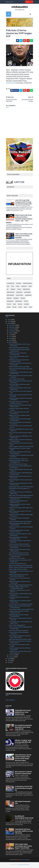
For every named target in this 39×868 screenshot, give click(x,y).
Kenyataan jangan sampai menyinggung (20, 522)
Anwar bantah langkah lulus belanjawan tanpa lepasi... (20, 424)
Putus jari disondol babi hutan (17, 564)
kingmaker (27, 293)
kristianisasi (10, 296)
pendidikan (10, 302)
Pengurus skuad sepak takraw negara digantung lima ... (20, 551)
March (11, 343)
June (11, 337)
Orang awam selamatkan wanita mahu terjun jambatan (20, 453)
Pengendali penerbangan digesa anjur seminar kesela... (20, 525)
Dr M (12, 287)
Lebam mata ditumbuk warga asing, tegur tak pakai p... (21, 370)
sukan (8, 308)
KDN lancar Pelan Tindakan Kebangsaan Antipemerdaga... (20, 441)
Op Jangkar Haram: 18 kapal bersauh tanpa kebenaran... (21, 457)
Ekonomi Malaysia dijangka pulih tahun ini (21, 586)
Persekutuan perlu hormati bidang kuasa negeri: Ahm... (20, 623)
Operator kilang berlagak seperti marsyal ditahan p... (21, 471)
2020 (9, 659)
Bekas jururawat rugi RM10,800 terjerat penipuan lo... (20, 595)
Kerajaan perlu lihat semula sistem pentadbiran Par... (19, 462)
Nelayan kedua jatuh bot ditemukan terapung (19, 520)
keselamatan (10, 293)
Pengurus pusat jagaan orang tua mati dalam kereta (20, 389)
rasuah (20, 305)
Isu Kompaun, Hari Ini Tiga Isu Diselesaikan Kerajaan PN (24, 789)
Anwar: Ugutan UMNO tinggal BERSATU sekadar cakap (21, 629)
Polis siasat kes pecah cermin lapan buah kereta (20, 427)
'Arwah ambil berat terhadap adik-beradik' (21, 605)
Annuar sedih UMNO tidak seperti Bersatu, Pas (19, 358)
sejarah (26, 305)
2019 (9, 661)
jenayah (12, 290)
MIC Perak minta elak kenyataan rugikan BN (20, 434)
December (12, 326)
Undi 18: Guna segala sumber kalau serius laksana (21, 509)
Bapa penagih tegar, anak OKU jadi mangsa (21, 487)
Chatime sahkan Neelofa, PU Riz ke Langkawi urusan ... (19, 613)
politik (9, 305)
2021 (9, 324)
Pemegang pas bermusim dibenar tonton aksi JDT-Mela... (21, 374)
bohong (18, 284)
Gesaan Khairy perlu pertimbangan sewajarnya (19, 634)
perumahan (18, 302)
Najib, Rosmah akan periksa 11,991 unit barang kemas (20, 513)
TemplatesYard (21, 860)
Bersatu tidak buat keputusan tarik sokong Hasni (19, 413)
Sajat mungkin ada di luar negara (18, 570)
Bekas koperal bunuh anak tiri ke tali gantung (19, 580)
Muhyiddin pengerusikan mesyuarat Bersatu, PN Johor (19, 532)
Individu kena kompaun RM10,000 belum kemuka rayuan (20, 474)
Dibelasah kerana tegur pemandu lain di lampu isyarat (20, 478)
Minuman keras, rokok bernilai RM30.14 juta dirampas (20, 467)
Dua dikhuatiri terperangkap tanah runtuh (24, 818)
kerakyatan (26, 290)
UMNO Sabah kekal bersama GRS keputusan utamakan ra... (18, 576)
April (11, 341)
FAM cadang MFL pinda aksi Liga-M (19, 348)
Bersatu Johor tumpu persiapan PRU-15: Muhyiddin (21, 396)
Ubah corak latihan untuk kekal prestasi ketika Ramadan (23, 236)
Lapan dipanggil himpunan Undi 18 (19, 554)
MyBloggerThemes (20, 865)
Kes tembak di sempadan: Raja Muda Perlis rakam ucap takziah (23, 728)
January (12, 658)
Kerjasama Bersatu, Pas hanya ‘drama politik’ (19, 450)
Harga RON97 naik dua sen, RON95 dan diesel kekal (20, 494)
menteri (9, 299)
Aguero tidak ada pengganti (17, 626)
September (13, 332)
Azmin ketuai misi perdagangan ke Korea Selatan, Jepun (20, 485)
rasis (14, 305)
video (20, 308)
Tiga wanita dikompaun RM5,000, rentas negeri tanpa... (20, 438)
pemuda (22, 299)
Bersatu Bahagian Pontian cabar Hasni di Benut (20, 481)
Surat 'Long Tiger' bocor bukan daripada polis (20, 393)
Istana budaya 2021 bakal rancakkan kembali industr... (19, 351)
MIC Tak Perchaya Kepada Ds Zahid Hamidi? (19, 646)
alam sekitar (10, 284)
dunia (17, 287)
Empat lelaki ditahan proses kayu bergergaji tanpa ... (18, 539)
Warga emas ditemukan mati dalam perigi (21, 566)
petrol (26, 302)
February (12, 656)
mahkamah (28, 296)
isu (7, 290)
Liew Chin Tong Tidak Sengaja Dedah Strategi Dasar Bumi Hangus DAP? (23, 203)
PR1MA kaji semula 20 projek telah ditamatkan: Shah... (19, 361)
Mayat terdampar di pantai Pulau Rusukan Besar (21, 445)
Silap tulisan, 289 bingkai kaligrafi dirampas (21, 496)
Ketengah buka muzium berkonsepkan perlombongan (20, 420)
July (10, 335)
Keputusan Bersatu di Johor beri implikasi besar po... (21, 528)
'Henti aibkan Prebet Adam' (17, 380)
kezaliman (19, 293)
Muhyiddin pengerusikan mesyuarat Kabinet (19, 599)
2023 (9, 320)
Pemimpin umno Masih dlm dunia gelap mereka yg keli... (20, 643)
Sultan (14, 308)
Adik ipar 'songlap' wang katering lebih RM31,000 (23, 742)
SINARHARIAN (11, 84)
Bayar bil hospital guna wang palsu (19, 631)
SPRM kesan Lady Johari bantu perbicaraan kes (18, 354)
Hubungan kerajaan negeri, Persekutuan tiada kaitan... (20, 400)
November (12, 328)
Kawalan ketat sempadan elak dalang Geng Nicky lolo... (19, 499)
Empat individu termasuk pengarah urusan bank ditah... (21, 573)
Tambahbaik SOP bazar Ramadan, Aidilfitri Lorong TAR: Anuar (24, 832)
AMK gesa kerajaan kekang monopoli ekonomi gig (19, 583)
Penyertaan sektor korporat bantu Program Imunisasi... (19, 403)
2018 (9, 663)
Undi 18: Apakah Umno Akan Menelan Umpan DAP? (20, 650)
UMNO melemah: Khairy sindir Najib (19, 367)
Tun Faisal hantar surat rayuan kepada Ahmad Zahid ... (20, 547)
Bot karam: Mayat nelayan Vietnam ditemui (19, 410)
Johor (19, 290)
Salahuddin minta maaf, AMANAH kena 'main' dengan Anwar (23, 713)
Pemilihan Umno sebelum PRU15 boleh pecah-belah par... (20, 653)
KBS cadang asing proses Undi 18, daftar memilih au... (21, 377)
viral (25, 308)
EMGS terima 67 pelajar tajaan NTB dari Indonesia (20, 620)
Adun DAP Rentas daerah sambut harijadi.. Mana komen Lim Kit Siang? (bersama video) (23, 758)
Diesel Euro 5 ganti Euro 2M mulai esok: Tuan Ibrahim (20, 365)
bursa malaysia (27, 284)
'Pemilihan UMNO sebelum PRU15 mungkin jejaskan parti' (19, 588)
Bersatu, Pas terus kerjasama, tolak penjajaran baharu (19, 556)
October (12, 330)
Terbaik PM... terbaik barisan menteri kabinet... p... (19, 592)
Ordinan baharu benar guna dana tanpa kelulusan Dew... (20, 407)
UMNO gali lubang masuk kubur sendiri (20, 640)
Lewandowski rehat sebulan (17, 559)
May (10, 339)
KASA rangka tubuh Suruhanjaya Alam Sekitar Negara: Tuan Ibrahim (23, 847)
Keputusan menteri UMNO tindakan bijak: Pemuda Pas (21, 516)
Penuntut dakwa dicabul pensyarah (19, 545)
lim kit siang (19, 296)
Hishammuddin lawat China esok (18, 459)
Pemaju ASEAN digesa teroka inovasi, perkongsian (20, 346)
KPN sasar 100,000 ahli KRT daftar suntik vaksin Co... (21, 431)
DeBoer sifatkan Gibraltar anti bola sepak (21, 568)
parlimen (16, 299)
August (11, 334)
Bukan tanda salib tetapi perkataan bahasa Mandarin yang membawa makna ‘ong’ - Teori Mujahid (19, 220)
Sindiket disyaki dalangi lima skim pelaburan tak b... (18, 502)
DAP (8, 287)
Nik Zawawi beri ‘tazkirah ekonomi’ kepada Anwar (23, 773)
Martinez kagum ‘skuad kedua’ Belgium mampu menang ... (20, 607)
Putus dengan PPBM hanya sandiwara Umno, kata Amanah (20, 637)
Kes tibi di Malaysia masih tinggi (18, 465)
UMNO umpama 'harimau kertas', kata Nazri (21, 447)
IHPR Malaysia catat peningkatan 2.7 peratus (19, 490)
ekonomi (24, 287)
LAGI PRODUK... (10, 701)
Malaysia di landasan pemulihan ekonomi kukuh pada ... (20, 382)
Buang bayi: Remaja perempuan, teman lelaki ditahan (20, 535)
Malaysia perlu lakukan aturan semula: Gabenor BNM (20, 506)
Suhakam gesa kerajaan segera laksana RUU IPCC (20, 542)
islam (30, 287)
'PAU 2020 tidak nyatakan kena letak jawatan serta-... (19, 386)
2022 (9, 322)
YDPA (30, 308)
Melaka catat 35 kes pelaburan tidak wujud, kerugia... (19, 417)
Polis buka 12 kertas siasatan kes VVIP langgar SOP (20, 562)
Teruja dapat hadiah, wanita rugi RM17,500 (21, 610)
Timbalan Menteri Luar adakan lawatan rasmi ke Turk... (20, 602)
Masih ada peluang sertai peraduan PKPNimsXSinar (19, 616)
